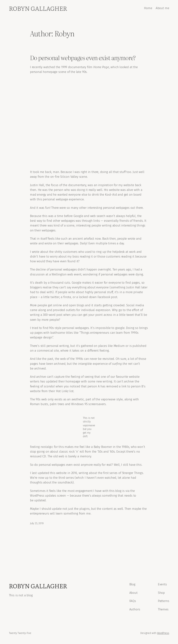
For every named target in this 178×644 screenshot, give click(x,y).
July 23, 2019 (37, 523)
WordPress (163, 633)
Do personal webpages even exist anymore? (83, 58)
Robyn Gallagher (38, 8)
